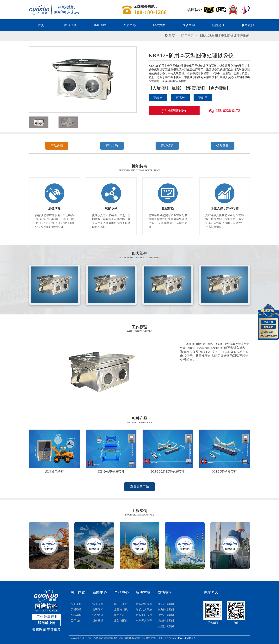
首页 (41, 25)
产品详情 (57, 146)
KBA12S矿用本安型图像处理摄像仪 (225, 36)
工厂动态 (76, 621)
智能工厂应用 (144, 615)
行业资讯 (98, 615)
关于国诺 (78, 592)
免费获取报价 (174, 111)
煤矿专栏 (100, 25)
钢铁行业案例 (166, 615)
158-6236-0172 (225, 111)
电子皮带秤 (121, 604)
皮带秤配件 (121, 621)
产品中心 (130, 25)
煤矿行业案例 (166, 604)
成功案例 (189, 25)
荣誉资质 (76, 610)
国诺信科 (71, 25)
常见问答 (98, 604)
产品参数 (112, 146)
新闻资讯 (218, 25)
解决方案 (159, 25)
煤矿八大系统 (144, 610)
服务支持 (76, 604)
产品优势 (167, 146)
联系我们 (248, 25)
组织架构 (76, 615)
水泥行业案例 (166, 626)
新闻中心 (100, 592)
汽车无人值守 (144, 621)
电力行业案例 (166, 610)
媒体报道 (98, 621)
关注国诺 (211, 592)
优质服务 (222, 146)
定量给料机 (121, 610)
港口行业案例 (166, 621)
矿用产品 (187, 36)
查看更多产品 (139, 486)
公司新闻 (98, 610)
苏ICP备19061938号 (185, 638)
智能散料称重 (144, 604)
